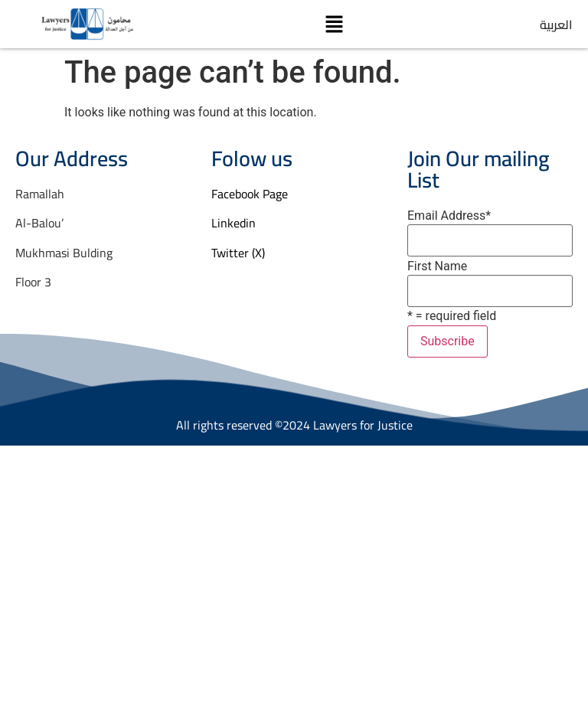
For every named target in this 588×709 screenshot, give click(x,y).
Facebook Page (250, 194)
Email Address (449, 216)
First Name (437, 266)
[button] (334, 24)
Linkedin (234, 223)
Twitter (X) (238, 253)
